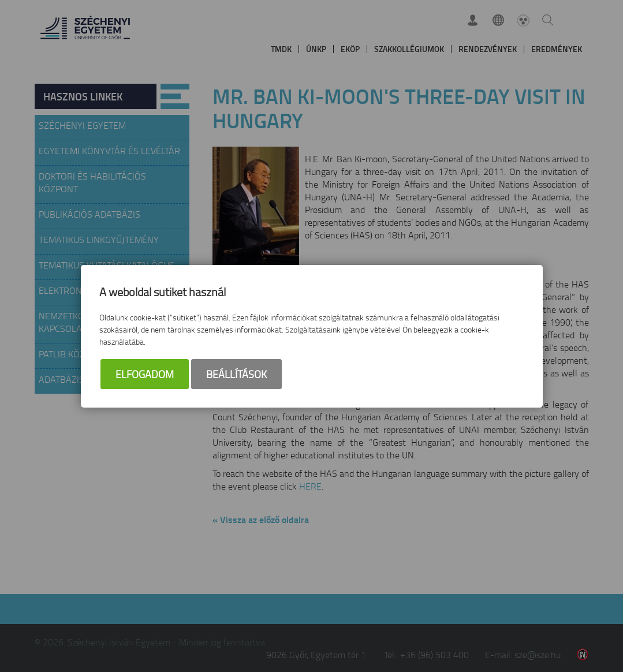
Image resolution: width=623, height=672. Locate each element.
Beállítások (236, 375)
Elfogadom (145, 375)
